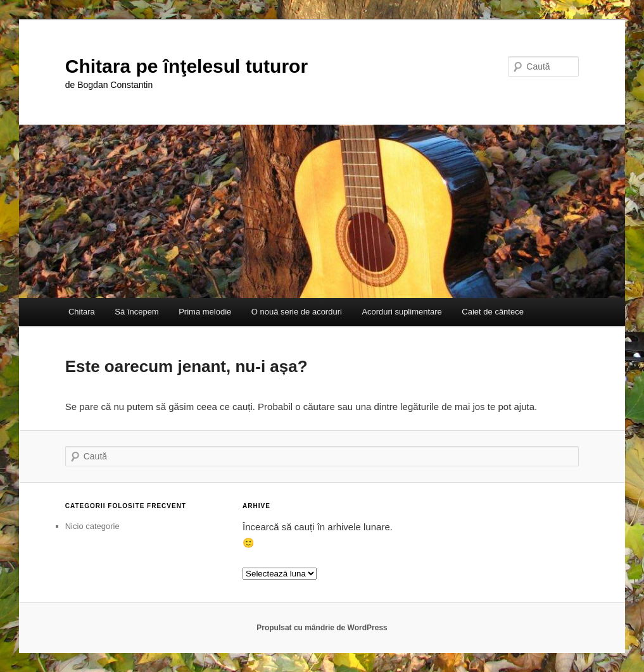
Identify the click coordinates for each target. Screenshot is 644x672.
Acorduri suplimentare (401, 312)
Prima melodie (205, 312)
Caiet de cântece (493, 312)
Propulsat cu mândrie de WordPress (322, 628)
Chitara (82, 312)
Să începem (136, 312)
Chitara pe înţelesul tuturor (186, 66)
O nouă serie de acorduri (297, 312)
